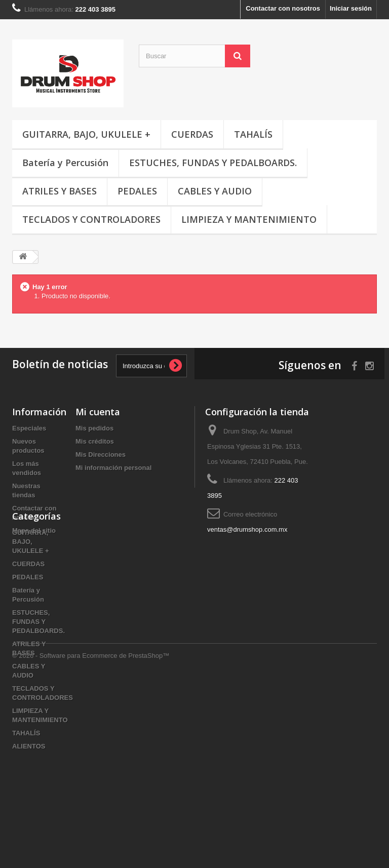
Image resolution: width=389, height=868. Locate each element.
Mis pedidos (94, 428)
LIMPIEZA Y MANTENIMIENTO (249, 219)
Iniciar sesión (351, 8)
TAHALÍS (253, 134)
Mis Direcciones (101, 455)
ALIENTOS (29, 804)
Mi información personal (113, 468)
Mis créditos (95, 441)
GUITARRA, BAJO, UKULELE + (86, 134)
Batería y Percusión (65, 163)
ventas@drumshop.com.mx (247, 529)
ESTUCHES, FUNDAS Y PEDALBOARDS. (213, 163)
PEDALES (137, 191)
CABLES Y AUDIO (215, 191)
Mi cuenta (98, 412)
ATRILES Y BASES (60, 191)
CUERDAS (192, 134)
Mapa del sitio (34, 530)
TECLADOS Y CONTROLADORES (91, 219)
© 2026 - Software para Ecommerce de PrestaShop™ (91, 840)
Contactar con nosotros (283, 8)
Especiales (29, 428)
